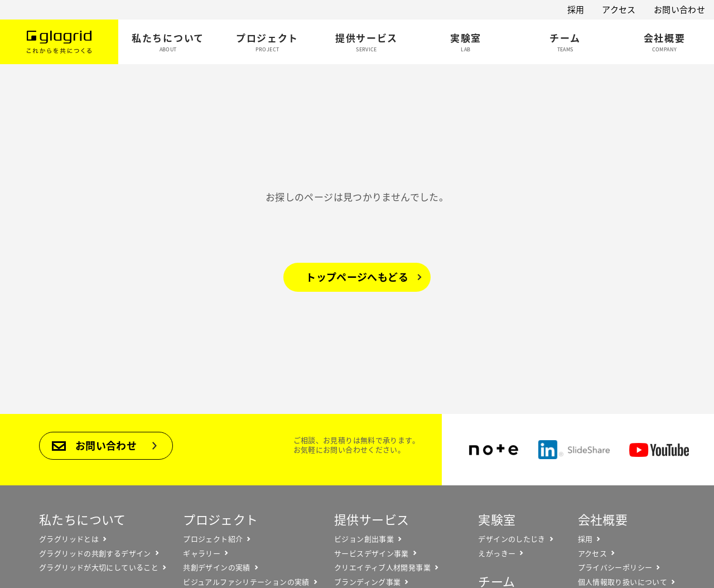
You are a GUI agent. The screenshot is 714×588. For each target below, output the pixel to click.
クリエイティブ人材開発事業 (382, 567)
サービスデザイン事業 (372, 553)
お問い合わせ (679, 9)
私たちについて (83, 519)
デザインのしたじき (512, 539)
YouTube (659, 450)
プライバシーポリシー (615, 567)
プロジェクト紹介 (213, 539)
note (494, 450)
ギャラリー (202, 553)
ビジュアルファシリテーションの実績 (246, 582)
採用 (576, 9)
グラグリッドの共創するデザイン (95, 553)
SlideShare (574, 450)
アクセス (619, 9)
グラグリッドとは (69, 539)
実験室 (497, 519)
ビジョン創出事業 (364, 539)
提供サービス (372, 519)
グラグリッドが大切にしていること (99, 567)
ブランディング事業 (367, 582)
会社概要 (603, 519)
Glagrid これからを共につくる (59, 42)
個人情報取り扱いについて (623, 582)
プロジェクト (220, 519)
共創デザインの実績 (216, 567)
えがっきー (497, 553)
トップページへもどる (357, 277)
